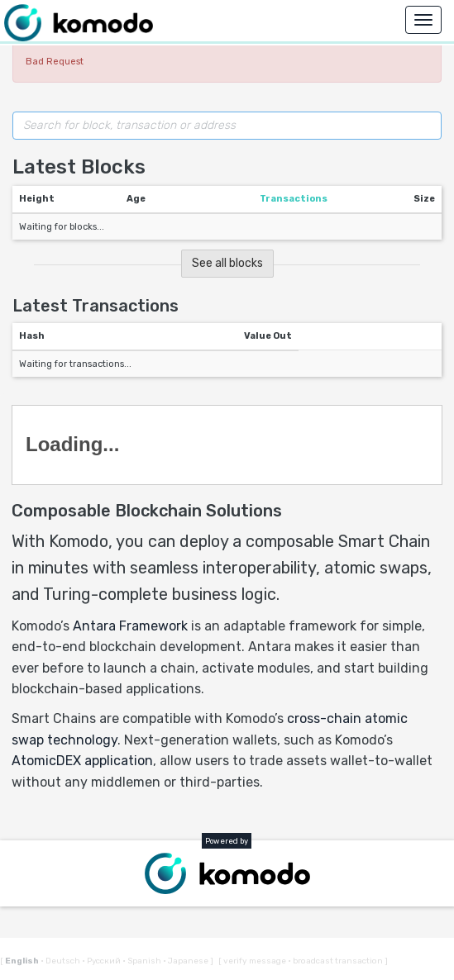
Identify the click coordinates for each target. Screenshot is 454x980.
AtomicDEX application (82, 761)
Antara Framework (130, 626)
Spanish (143, 961)
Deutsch (61, 961)
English (23, 961)
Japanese (186, 961)
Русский (102, 961)
